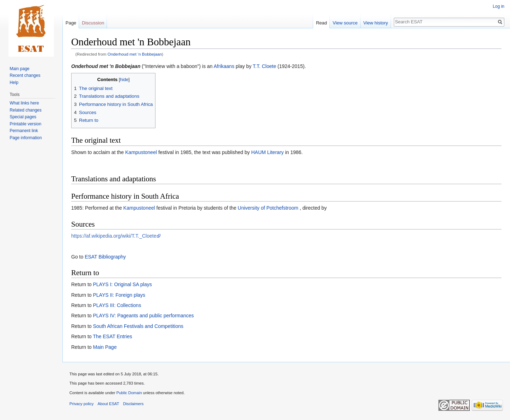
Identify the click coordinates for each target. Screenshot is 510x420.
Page (71, 23)
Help (14, 83)
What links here (24, 103)
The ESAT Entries (112, 336)
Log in (498, 6)
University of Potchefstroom (268, 208)
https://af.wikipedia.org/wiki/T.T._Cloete (114, 236)
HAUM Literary (267, 152)
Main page (19, 69)
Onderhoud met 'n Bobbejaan (106, 66)
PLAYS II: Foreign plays (119, 295)
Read (321, 23)
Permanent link (24, 131)
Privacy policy (81, 404)
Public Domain (129, 393)
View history (376, 23)
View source (345, 23)
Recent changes (25, 75)
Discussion (93, 23)
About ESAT (109, 404)
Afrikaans (224, 66)
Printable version (25, 124)
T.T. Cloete (265, 66)
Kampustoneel (141, 152)
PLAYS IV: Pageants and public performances (143, 316)
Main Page (105, 347)
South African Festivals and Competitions (138, 326)
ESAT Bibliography (105, 257)
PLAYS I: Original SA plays (122, 284)
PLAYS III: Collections (117, 305)
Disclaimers (134, 404)
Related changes (25, 110)
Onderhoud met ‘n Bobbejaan (135, 54)
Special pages (23, 117)
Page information (26, 138)
